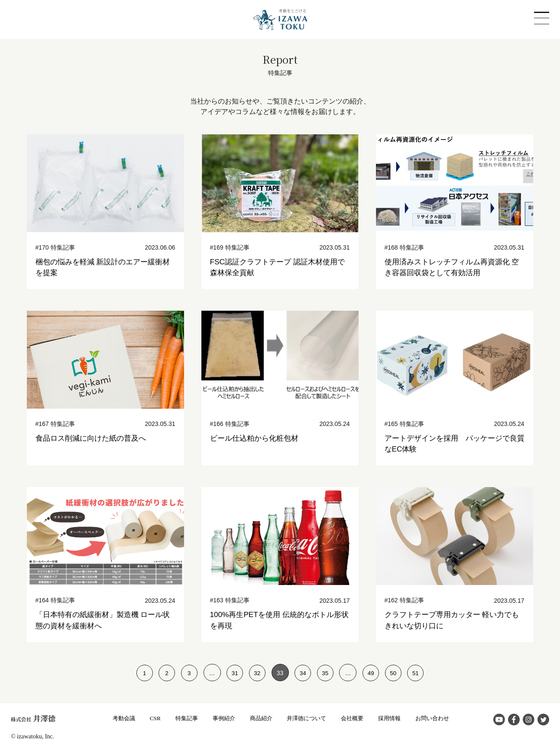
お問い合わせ (439, 718)
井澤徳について (308, 718)
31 (233, 673)
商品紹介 (259, 718)
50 (397, 673)
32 (257, 673)
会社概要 (356, 718)
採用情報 (394, 718)
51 (420, 673)
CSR (149, 718)
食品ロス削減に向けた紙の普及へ (94, 438)
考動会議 (117, 718)
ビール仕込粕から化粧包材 (257, 438)
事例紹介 (220, 718)
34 (304, 673)
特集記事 (181, 718)
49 (373, 673)
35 (327, 673)
